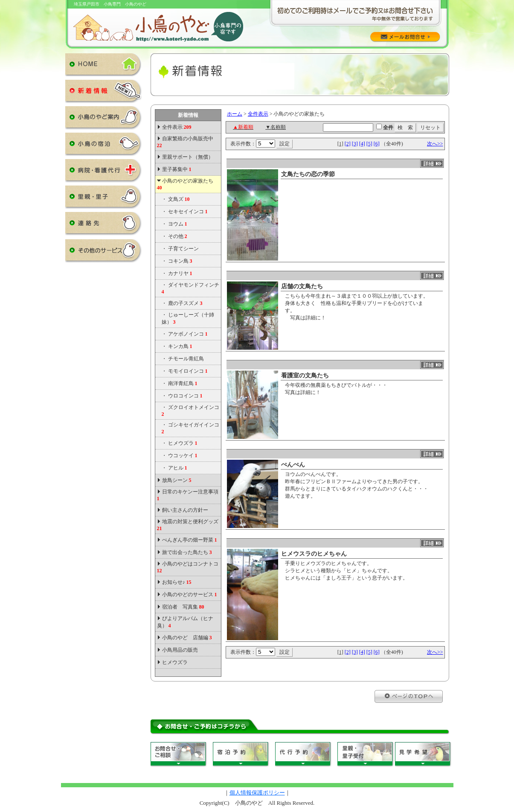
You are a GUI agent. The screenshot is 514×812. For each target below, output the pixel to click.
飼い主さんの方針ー (185, 510)
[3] (355, 144)
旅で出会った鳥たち (187, 552)
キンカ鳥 (180, 346)
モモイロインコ (188, 371)
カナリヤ (180, 273)
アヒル (178, 468)
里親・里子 (104, 199)
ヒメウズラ (183, 443)
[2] (348, 144)
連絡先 (104, 225)
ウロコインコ (185, 396)
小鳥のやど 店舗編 (187, 638)
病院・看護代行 (104, 172)
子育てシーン (183, 249)
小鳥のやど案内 (104, 119)
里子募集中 (177, 169)
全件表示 (176, 127)
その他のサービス (104, 252)
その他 (178, 236)
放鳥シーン (177, 480)
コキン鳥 (180, 261)
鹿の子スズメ (185, 303)
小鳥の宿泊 (104, 146)
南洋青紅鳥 (183, 383)
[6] (377, 144)
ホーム (235, 114)
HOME (104, 67)
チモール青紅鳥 (186, 359)
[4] (362, 144)
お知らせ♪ (177, 582)
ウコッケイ (183, 455)
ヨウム (178, 224)
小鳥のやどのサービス (190, 594)
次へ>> (435, 144)
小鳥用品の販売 (180, 650)
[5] (369, 144)
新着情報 (104, 93)
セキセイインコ (188, 212)
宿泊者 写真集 (183, 607)
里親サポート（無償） (188, 157)
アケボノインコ (188, 334)
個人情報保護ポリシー (257, 793)
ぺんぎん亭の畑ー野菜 (190, 540)
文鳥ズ (179, 199)
